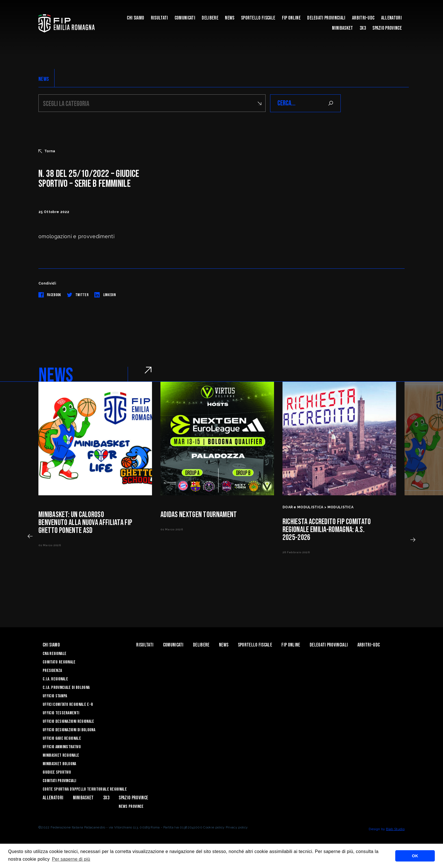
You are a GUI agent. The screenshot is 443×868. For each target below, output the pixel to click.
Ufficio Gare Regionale (62, 738)
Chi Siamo (135, 18)
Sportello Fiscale (258, 18)
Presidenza (52, 671)
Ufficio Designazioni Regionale (69, 721)
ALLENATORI (391, 18)
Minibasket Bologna (59, 764)
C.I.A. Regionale (55, 679)
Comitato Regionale (59, 662)
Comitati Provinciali (59, 781)
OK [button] (415, 856)
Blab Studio (395, 829)
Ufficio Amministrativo (62, 747)
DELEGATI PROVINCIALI (326, 18)
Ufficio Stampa (55, 696)
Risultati (159, 18)
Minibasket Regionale (61, 755)
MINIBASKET (342, 28)
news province (131, 807)
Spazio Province (387, 28)
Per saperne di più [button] (71, 859)
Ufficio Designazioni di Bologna (69, 730)
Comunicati (185, 18)
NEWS (44, 79)
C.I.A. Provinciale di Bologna (66, 688)
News (230, 18)
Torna (47, 151)
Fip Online (291, 18)
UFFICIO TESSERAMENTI (61, 713)
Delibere (210, 18)
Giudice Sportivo (57, 772)
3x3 (363, 28)
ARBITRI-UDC (363, 18)
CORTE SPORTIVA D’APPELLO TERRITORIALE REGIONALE (85, 789)
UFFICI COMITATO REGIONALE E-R (68, 705)
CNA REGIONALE (55, 654)
